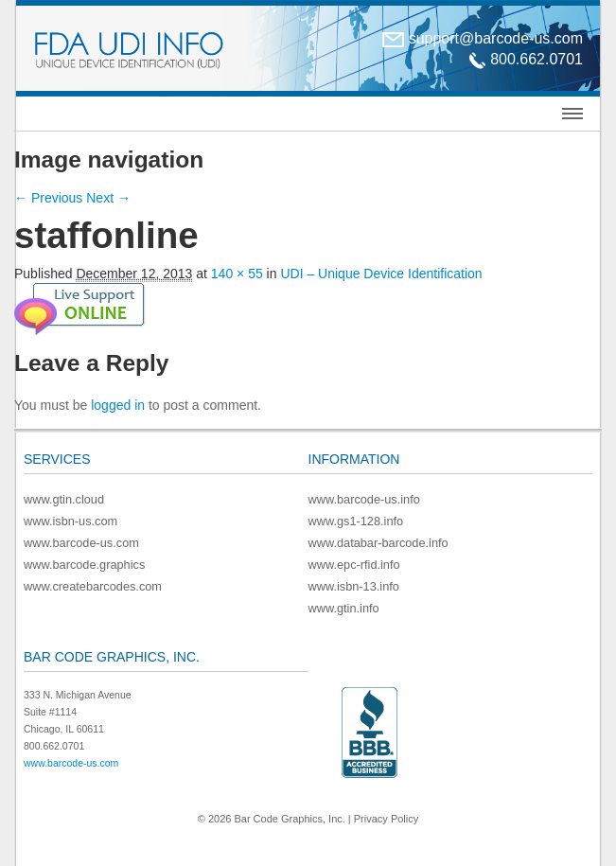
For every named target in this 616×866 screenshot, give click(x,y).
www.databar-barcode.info (378, 543)
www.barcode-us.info (364, 499)
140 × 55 (237, 274)
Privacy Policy (386, 819)
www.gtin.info (344, 608)
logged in (118, 405)
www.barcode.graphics (84, 565)
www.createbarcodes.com (93, 586)
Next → (108, 198)
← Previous (48, 198)
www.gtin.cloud (64, 499)
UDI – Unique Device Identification (381, 274)
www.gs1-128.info (356, 521)
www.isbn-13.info (354, 586)
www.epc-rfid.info (354, 565)
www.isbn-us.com (70, 521)
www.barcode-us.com (81, 543)
